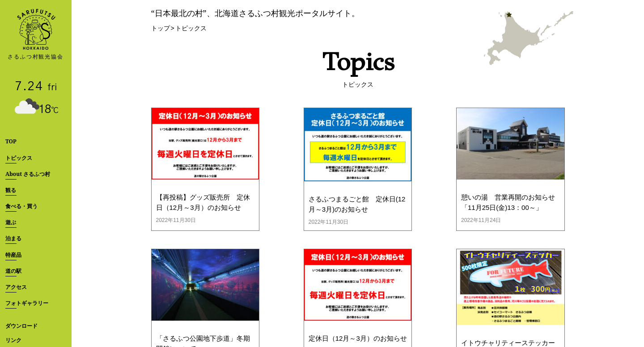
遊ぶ (11, 222)
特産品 (13, 255)
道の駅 (13, 271)
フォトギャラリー (27, 303)
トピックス (19, 158)
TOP (11, 141)
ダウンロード (21, 326)
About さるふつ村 (28, 174)
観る (11, 190)
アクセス (16, 287)
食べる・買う (21, 206)
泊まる (13, 238)
